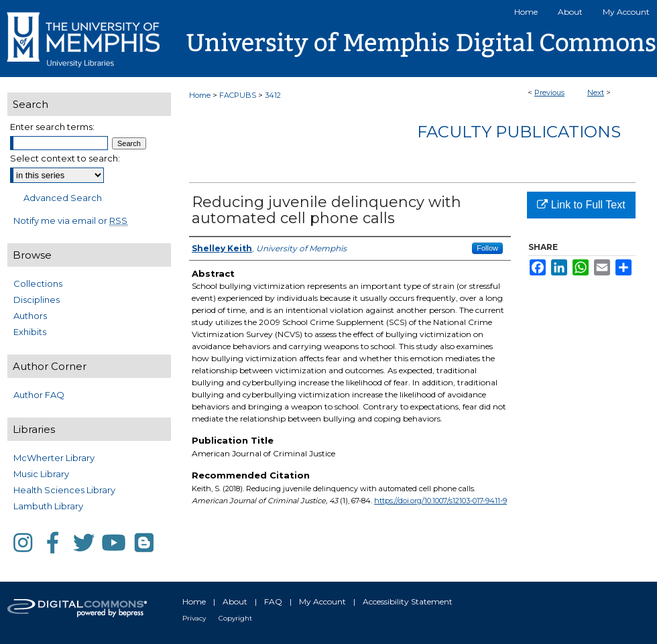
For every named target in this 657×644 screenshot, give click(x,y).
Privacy (194, 618)
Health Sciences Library (64, 490)
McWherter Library (54, 458)
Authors (30, 316)
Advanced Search (63, 198)
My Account (322, 601)
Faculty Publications (519, 132)
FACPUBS (238, 95)
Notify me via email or (70, 220)
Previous (549, 92)
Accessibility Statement (408, 601)
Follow (487, 248)
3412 (273, 95)
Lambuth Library (48, 506)
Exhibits (30, 332)
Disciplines (37, 300)
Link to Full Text (581, 205)
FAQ (273, 601)
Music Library (41, 474)
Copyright (235, 618)
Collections (38, 283)
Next (596, 92)
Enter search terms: (52, 127)
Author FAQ (39, 395)
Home (200, 95)
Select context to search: (65, 158)
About (235, 601)
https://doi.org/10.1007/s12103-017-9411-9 (440, 501)
